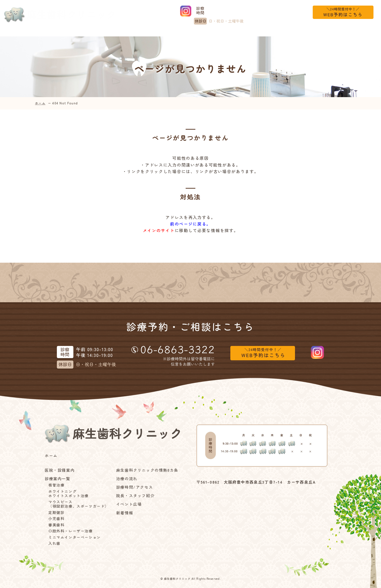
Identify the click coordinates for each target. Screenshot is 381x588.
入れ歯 (54, 543)
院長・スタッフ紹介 (135, 496)
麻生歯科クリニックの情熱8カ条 (156, 34)
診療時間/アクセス (254, 34)
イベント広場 (299, 34)
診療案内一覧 (96, 34)
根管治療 (56, 485)
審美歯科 (56, 525)
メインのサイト (159, 230)
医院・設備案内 (52, 34)
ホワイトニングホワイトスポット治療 (69, 494)
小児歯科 (56, 519)
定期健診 (56, 512)
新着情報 (333, 34)
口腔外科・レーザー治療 (71, 531)
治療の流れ (211, 34)
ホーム (17, 34)
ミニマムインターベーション (75, 537)
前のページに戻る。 (190, 224)
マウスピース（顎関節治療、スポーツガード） (79, 504)
